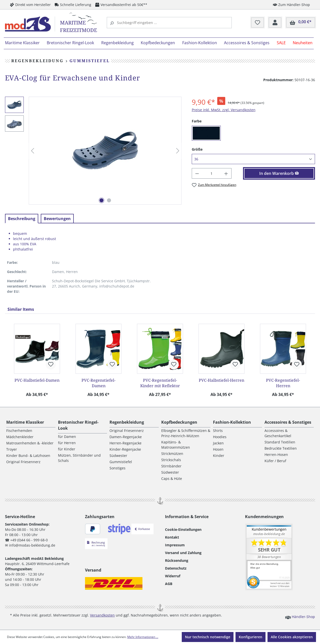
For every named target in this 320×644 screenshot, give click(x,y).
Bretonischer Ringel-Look (78, 425)
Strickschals (171, 460)
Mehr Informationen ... (143, 637)
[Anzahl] (211, 173)
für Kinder (67, 449)
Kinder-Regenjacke (125, 449)
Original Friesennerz (23, 462)
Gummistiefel (121, 462)
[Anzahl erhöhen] (226, 173)
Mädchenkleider (20, 437)
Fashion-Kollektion (232, 422)
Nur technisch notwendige (208, 637)
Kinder (219, 456)
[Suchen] (112, 22)
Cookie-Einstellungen (183, 529)
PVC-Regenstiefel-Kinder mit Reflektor (160, 383)
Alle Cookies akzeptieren (292, 637)
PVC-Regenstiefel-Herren (283, 383)
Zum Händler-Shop (291, 4)
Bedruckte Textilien (281, 448)
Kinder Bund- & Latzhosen (28, 456)
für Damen (67, 437)
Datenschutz (176, 568)
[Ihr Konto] (275, 23)
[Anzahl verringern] (197, 173)
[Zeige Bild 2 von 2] (109, 200)
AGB (169, 584)
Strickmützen (172, 454)
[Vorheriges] (32, 151)
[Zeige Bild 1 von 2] (101, 200)
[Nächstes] (178, 151)
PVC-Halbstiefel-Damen (37, 380)
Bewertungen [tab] (57, 219)
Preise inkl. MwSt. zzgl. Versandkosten (224, 110)
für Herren (67, 443)
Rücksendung (177, 560)
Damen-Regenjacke (126, 437)
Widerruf (173, 576)
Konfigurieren (250, 637)
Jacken (218, 443)
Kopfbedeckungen (179, 422)
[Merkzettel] (257, 23)
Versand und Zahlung (183, 553)
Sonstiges (117, 468)
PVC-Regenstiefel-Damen (98, 383)
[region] (93, 151)
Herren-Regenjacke (125, 443)
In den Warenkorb (279, 173)
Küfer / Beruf (275, 461)
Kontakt (172, 537)
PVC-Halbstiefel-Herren (221, 380)
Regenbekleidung (127, 422)
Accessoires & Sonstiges (288, 422)
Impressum (175, 545)
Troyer (12, 449)
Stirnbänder (171, 466)
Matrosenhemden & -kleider (30, 443)
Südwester (118, 456)
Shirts (218, 431)
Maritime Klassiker (25, 422)
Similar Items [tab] (21, 309)
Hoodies (220, 437)
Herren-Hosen (276, 455)
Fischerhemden (19, 431)
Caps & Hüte (172, 479)
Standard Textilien (280, 442)
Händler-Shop (300, 617)
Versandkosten (102, 615)
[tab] (22, 219)
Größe (197, 149)
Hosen (218, 449)
